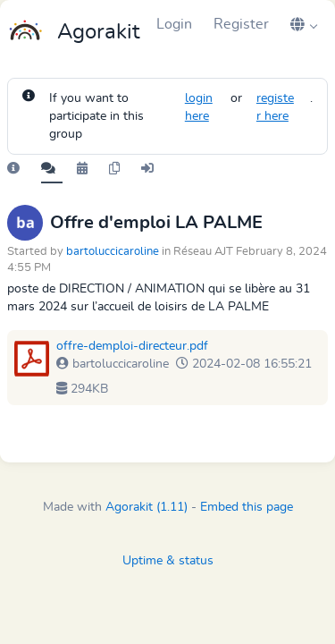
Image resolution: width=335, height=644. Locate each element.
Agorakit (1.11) (147, 507)
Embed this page (247, 507)
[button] (304, 24)
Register (241, 24)
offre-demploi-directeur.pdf (132, 346)
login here (199, 107)
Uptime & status (168, 561)
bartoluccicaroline (113, 252)
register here (275, 107)
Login (174, 24)
